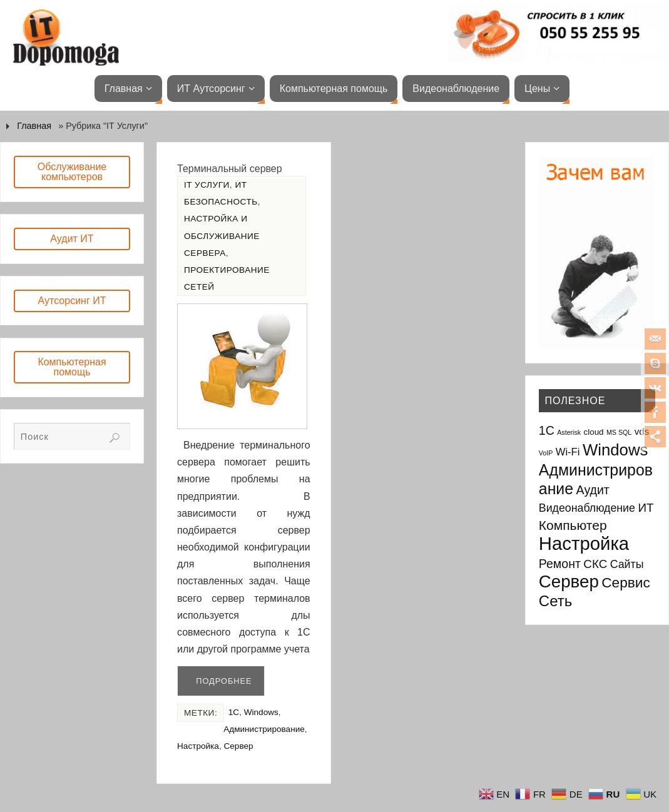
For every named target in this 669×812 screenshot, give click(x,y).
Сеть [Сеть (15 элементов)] (555, 601)
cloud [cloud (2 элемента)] (594, 432)
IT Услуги (207, 185)
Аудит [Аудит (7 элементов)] (593, 490)
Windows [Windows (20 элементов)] (615, 450)
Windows (261, 712)
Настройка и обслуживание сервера (222, 236)
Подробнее (224, 681)
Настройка (198, 746)
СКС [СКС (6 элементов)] (595, 564)
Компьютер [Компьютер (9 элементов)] (573, 525)
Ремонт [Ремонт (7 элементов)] (560, 564)
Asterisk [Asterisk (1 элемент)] (569, 432)
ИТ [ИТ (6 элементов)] (646, 508)
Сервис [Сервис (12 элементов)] (626, 582)
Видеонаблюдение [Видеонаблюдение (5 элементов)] (587, 508)
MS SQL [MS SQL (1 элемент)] (619, 432)
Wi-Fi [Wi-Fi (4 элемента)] (568, 452)
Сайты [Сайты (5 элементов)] (627, 564)
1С (234, 712)
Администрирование (264, 729)
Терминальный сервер (230, 169)
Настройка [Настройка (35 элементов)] (584, 543)
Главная (34, 126)
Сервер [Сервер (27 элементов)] (569, 581)
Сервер (238, 746)
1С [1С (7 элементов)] (547, 430)
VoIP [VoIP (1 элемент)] (546, 453)
